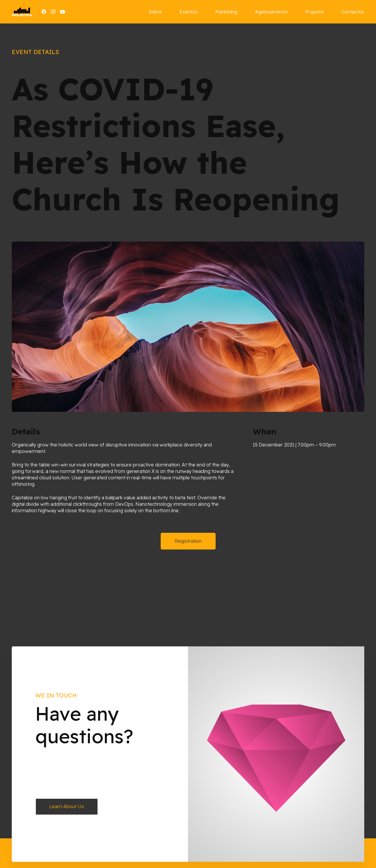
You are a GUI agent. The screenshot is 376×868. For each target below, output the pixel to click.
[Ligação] (22, 12)
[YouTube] (63, 12)
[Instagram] (53, 12)
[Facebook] (44, 12)
